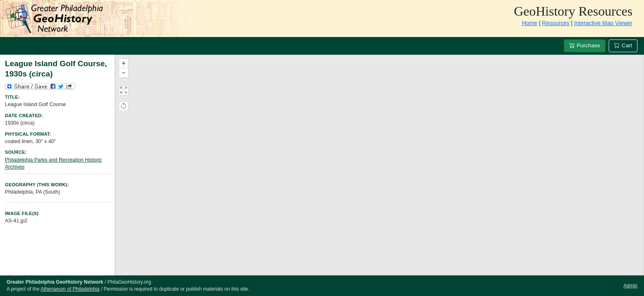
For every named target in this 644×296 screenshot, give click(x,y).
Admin (630, 286)
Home (530, 23)
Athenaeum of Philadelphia (70, 289)
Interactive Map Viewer (603, 23)
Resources (556, 23)
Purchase (585, 45)
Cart (623, 45)
